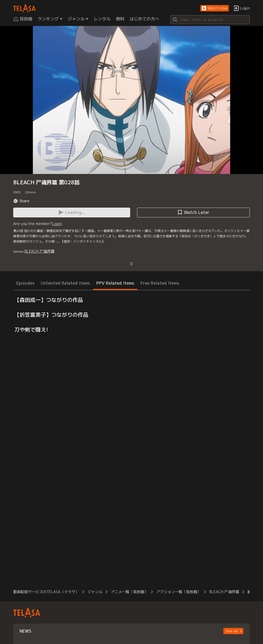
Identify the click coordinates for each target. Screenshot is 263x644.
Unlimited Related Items (65, 283)
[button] (215, 8)
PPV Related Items (115, 283)
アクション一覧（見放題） (179, 592)
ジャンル (95, 592)
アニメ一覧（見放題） (129, 592)
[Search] (210, 20)
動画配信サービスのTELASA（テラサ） (46, 592)
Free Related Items (160, 283)
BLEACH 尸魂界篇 (40, 251)
